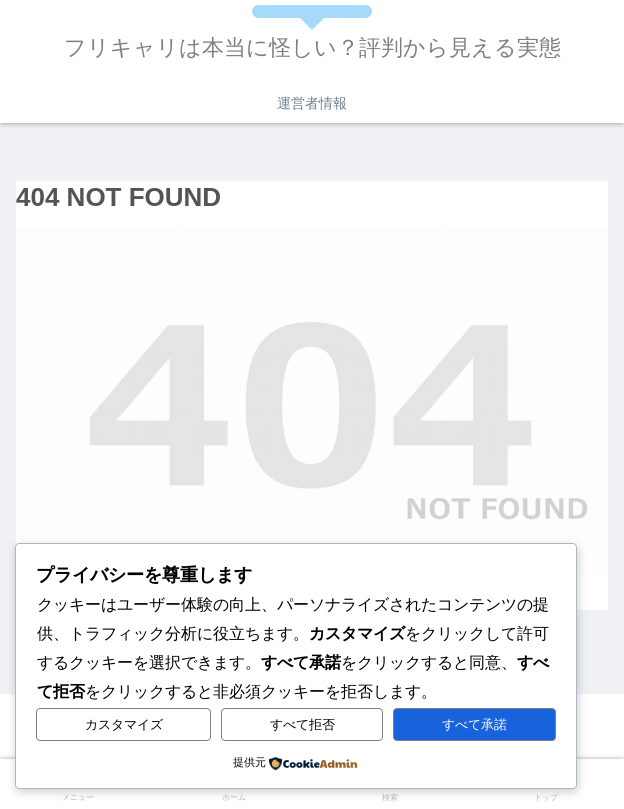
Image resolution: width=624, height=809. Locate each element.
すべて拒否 (302, 724)
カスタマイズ (124, 724)
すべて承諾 (474, 724)
